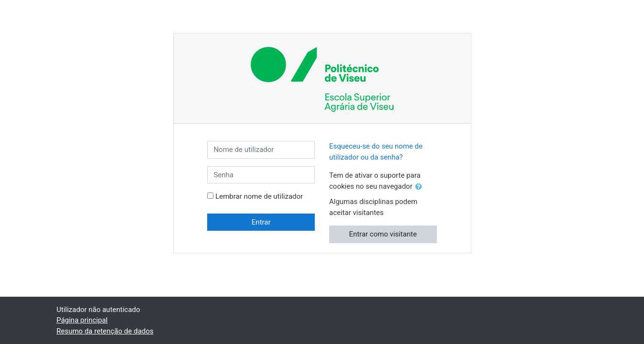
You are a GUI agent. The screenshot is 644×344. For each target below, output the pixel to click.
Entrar (261, 222)
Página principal (82, 320)
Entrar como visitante (383, 234)
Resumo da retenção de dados (105, 331)
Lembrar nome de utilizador (259, 196)
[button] (421, 187)
